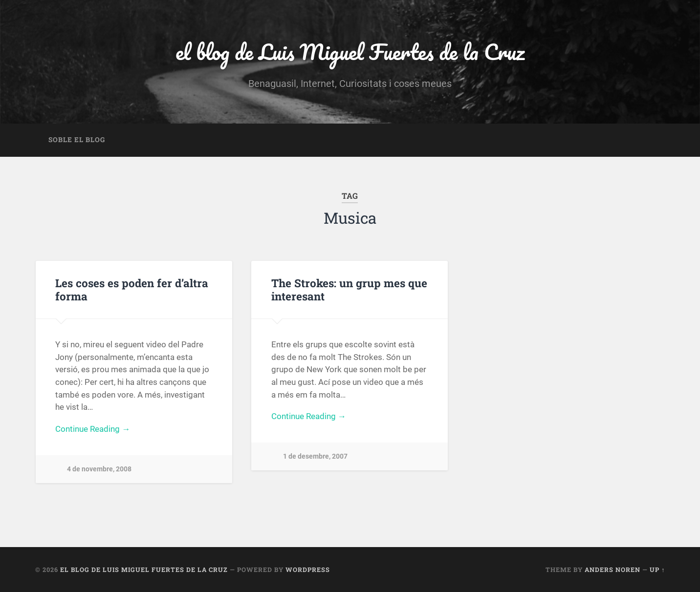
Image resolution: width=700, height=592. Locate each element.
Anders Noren (612, 570)
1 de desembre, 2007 (315, 456)
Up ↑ (657, 570)
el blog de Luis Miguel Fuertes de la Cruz (350, 52)
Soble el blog (77, 140)
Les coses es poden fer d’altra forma (132, 289)
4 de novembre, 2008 (99, 469)
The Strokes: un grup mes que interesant (349, 289)
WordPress (308, 570)
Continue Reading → (93, 429)
